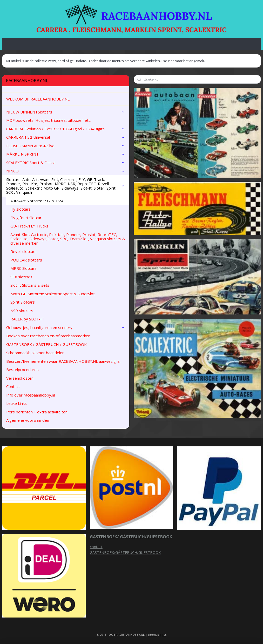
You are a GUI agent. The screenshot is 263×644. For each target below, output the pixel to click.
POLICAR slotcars (26, 260)
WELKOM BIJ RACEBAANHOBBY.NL (38, 99)
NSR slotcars (22, 311)
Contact (13, 386)
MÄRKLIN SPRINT (66, 154)
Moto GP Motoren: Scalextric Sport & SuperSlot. (53, 294)
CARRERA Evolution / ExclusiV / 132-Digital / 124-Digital (66, 129)
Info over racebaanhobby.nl (31, 395)
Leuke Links (16, 403)
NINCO (66, 171)
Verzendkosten (20, 378)
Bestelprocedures (22, 370)
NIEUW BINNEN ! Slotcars (66, 112)
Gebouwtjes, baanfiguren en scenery (66, 327)
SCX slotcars (21, 277)
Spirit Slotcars (23, 302)
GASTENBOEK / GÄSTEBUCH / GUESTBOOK (46, 344)
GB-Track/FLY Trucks (29, 226)
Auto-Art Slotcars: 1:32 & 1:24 (37, 201)
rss (164, 635)
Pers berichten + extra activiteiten (37, 412)
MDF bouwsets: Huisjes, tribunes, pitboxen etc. (49, 120)
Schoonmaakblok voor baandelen (35, 353)
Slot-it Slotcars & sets (30, 285)
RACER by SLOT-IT (27, 319)
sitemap (154, 635)
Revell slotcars (23, 251)
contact (96, 547)
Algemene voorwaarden (28, 420)
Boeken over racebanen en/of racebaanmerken (48, 336)
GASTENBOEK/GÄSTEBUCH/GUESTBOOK (125, 552)
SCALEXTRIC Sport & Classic (66, 163)
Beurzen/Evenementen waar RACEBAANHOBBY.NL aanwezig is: (63, 361)
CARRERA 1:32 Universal (66, 137)
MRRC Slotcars (23, 268)
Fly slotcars (21, 209)
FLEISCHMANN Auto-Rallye (66, 146)
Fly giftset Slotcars (27, 218)
